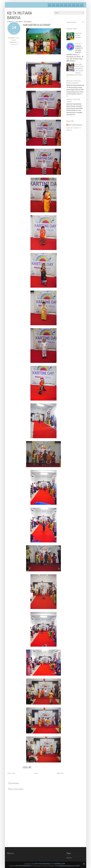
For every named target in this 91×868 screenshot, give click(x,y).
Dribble (62, 5)
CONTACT (79, 44)
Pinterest (78, 5)
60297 (78, 866)
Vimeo (66, 5)
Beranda (69, 858)
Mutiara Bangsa (75, 125)
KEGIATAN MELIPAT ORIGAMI (79, 35)
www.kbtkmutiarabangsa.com (66, 866)
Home (36, 773)
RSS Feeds (82, 5)
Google (58, 5)
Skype (70, 5)
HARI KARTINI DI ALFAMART (37, 25)
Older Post (60, 773)
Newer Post (11, 773)
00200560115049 (60, 864)
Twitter (54, 5)
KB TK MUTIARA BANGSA (20, 15)
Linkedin (74, 5)
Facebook (50, 5)
